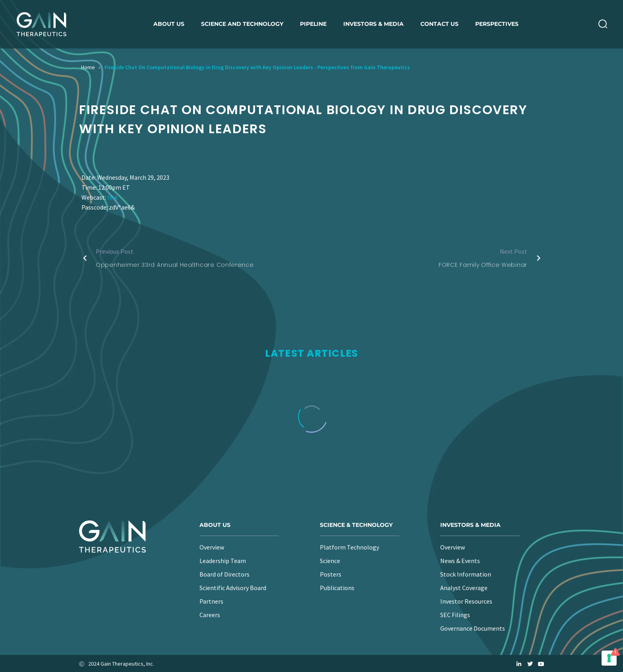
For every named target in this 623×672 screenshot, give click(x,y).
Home (88, 67)
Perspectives (497, 24)
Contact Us (439, 24)
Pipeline (313, 24)
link (112, 197)
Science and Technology (242, 24)
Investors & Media (373, 24)
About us (169, 24)
